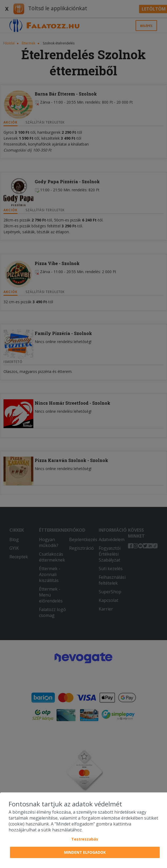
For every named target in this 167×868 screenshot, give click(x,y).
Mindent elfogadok (85, 852)
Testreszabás (85, 839)
